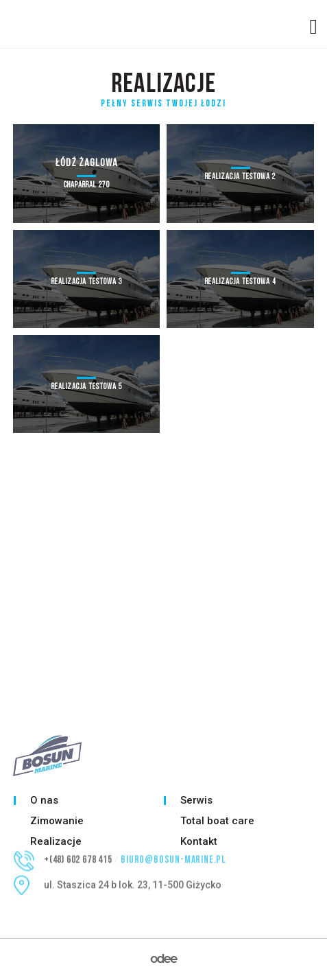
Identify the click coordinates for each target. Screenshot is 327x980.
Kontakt (199, 841)
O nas (44, 800)
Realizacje (56, 841)
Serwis (196, 800)
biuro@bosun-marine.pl (173, 853)
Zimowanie (57, 821)
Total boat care (217, 821)
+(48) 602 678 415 (78, 853)
